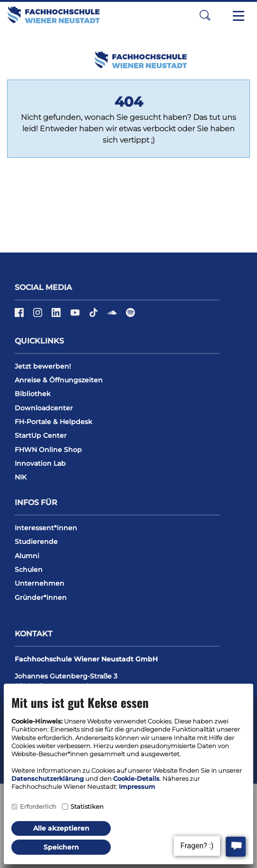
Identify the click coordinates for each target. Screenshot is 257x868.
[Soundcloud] (113, 316)
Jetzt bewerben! (43, 366)
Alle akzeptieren (61, 828)
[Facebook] (20, 316)
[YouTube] (76, 316)
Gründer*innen (41, 597)
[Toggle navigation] (239, 15)
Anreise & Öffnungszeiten (59, 380)
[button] (205, 15)
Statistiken (87, 806)
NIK (21, 477)
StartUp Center (41, 435)
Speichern (61, 847)
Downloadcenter (44, 408)
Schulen (29, 570)
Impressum (137, 787)
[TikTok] (94, 316)
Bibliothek (33, 394)
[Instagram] (39, 316)
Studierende (36, 542)
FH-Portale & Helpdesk (53, 422)
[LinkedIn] (57, 316)
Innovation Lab (40, 463)
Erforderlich (38, 806)
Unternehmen (40, 583)
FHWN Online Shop (48, 450)
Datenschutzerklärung (48, 778)
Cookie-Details (136, 778)
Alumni (27, 556)
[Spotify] (130, 316)
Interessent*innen (46, 528)
